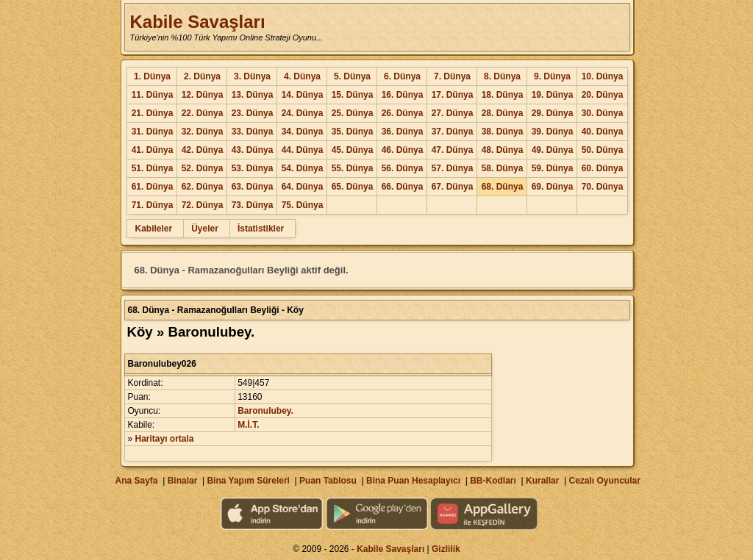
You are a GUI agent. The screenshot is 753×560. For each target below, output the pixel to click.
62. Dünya (203, 187)
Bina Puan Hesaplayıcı (413, 481)
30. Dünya (603, 113)
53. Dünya (253, 168)
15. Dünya (353, 95)
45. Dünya (353, 150)
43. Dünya (253, 150)
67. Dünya (453, 187)
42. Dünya (203, 150)
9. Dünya (552, 76)
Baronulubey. (265, 411)
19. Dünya (553, 95)
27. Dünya (453, 113)
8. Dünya (502, 76)
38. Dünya (503, 132)
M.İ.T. (248, 425)
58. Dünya (503, 168)
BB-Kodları (493, 481)
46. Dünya (403, 150)
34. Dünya (303, 132)
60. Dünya (603, 168)
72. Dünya (203, 205)
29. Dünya (553, 113)
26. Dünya (403, 113)
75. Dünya (303, 205)
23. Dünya (253, 113)
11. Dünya (153, 95)
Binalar (183, 481)
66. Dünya (403, 187)
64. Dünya (303, 187)
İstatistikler (261, 229)
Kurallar (542, 481)
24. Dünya (303, 113)
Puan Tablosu (328, 481)
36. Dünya (403, 132)
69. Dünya (553, 187)
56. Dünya (403, 168)
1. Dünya (152, 76)
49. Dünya (553, 150)
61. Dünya (153, 187)
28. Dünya (503, 113)
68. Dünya (503, 187)
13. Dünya (253, 95)
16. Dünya (403, 95)
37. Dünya (453, 132)
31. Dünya (153, 132)
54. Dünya (303, 168)
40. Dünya (603, 132)
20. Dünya (603, 95)
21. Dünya (153, 113)
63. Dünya (253, 187)
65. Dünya (353, 187)
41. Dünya (153, 150)
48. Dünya (503, 150)
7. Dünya (452, 76)
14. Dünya (303, 95)
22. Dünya (203, 113)
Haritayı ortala (165, 439)
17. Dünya (453, 95)
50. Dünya (603, 150)
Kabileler (153, 229)
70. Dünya (603, 187)
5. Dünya (352, 76)
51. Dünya (153, 168)
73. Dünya (253, 205)
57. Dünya (453, 168)
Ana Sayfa (136, 481)
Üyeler (205, 229)
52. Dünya (203, 168)
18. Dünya (503, 95)
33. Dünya (253, 132)
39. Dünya (553, 132)
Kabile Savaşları (197, 22)
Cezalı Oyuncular (604, 481)
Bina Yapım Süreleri (248, 481)
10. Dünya (603, 76)
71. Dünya (153, 205)
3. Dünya (252, 76)
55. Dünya (353, 168)
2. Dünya (202, 76)
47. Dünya (453, 150)
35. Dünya (353, 132)
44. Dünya (303, 150)
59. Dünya (553, 168)
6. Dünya (402, 76)
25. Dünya (353, 113)
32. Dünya (203, 132)
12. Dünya (203, 95)
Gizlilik (446, 549)
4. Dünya (302, 76)
